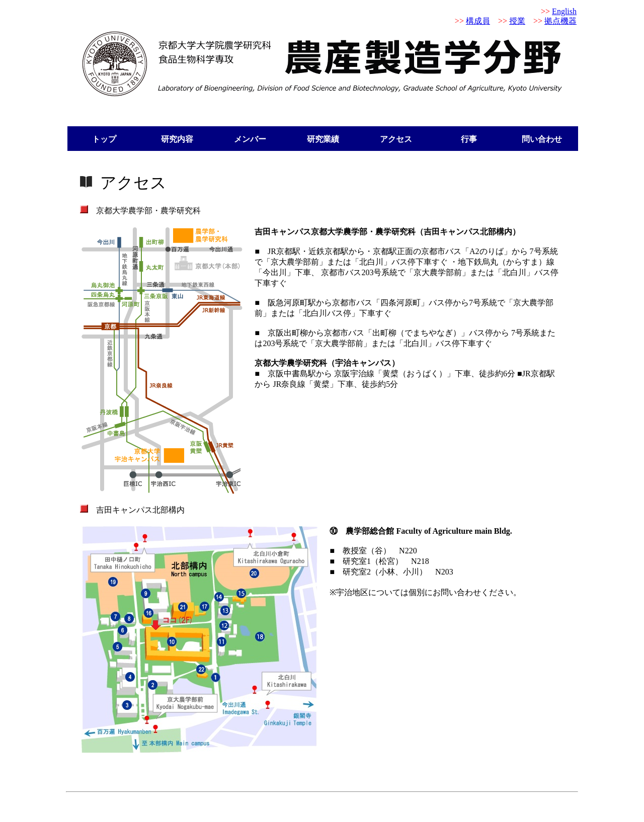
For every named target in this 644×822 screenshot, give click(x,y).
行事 (469, 139)
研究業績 (323, 139)
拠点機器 (560, 21)
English (564, 11)
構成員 (478, 21)
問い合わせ (542, 139)
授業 (517, 21)
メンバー (250, 139)
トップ (104, 139)
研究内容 (177, 139)
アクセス (396, 139)
